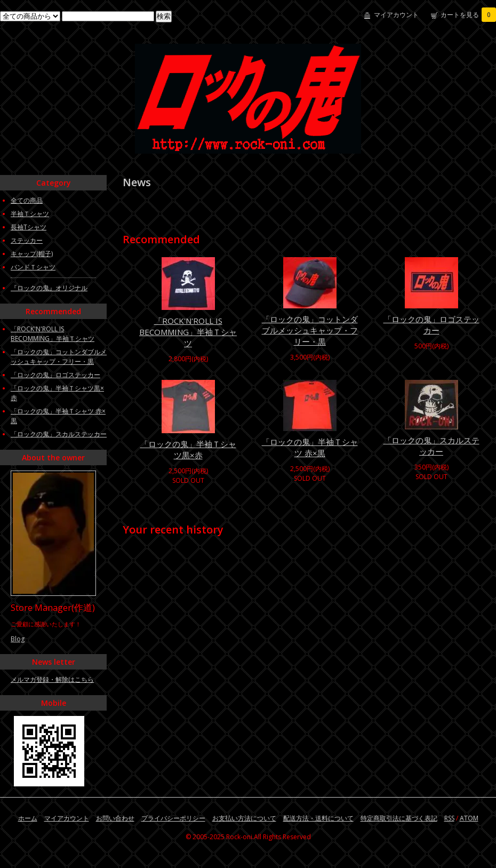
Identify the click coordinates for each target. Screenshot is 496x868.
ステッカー (27, 240)
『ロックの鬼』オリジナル (49, 288)
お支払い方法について (244, 818)
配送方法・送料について (318, 818)
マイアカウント (396, 15)
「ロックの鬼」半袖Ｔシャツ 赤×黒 (310, 447)
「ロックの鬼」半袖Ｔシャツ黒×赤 (188, 449)
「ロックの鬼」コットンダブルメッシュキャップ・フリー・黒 (310, 330)
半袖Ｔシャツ (30, 214)
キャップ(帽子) (32, 254)
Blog (18, 639)
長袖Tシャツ (29, 227)
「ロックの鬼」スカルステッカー (431, 446)
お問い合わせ (115, 818)
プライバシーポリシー (173, 818)
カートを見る (468, 15)
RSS (449, 818)
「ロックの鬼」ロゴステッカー (431, 325)
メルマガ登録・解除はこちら (52, 679)
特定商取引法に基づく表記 (399, 818)
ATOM (469, 818)
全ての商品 (27, 200)
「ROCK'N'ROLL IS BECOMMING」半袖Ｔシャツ (188, 332)
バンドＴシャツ (33, 267)
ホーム (28, 818)
